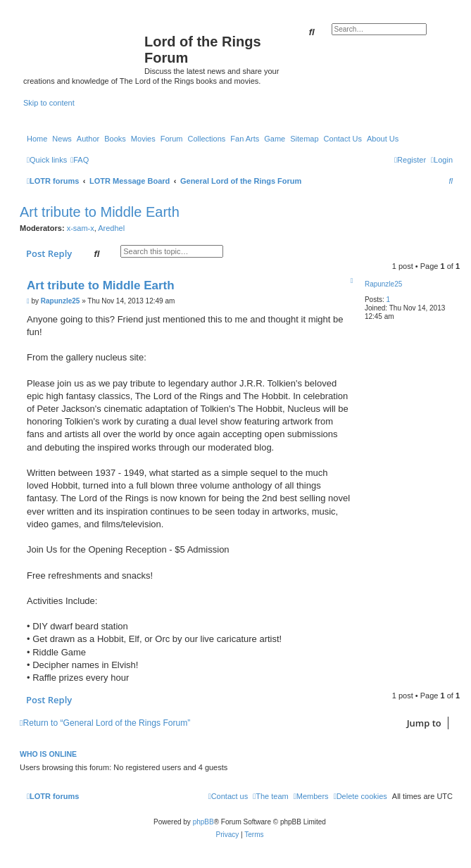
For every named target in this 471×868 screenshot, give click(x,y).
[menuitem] (80, 160)
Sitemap (304, 139)
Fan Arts (245, 139)
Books (115, 139)
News (62, 139)
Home (37, 139)
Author (88, 139)
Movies (143, 139)
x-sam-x (81, 228)
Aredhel (111, 228)
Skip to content (49, 103)
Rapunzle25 (383, 284)
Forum (172, 139)
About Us (383, 139)
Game (275, 139)
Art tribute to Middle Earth (100, 212)
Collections (206, 139)
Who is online (48, 754)
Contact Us (343, 139)
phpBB (203, 822)
